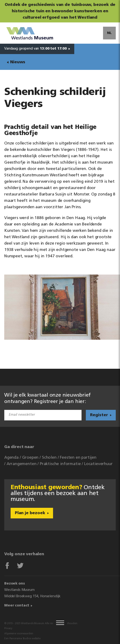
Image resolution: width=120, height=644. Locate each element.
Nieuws (18, 62)
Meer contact (17, 606)
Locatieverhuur (98, 464)
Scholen (49, 458)
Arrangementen (22, 464)
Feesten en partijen (78, 458)
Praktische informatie (60, 464)
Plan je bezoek (30, 513)
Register (99, 415)
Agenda (11, 458)
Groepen (30, 458)
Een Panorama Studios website (22, 639)
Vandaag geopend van (35, 49)
